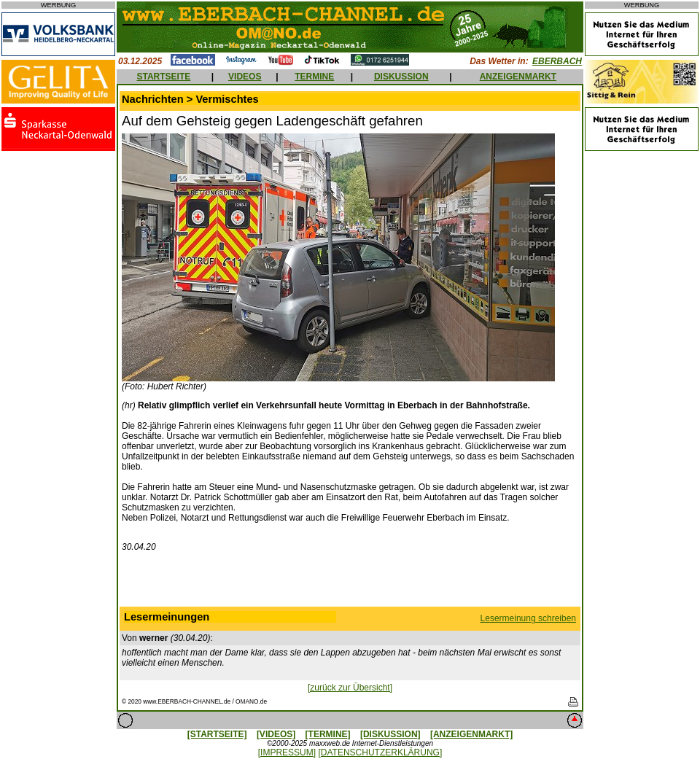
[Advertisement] (350, 583)
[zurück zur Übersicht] (350, 688)
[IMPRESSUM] (287, 752)
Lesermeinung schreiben (528, 618)
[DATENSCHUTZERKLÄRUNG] (380, 752)
